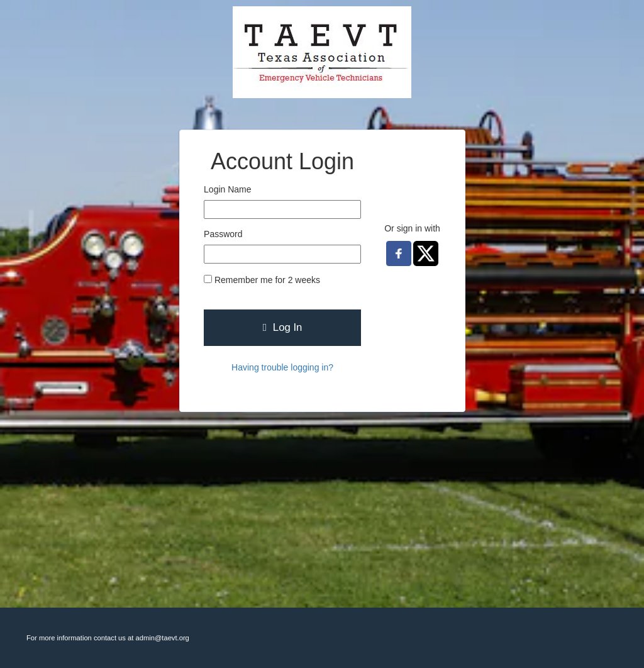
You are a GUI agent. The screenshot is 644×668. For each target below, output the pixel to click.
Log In (283, 327)
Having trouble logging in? (282, 367)
